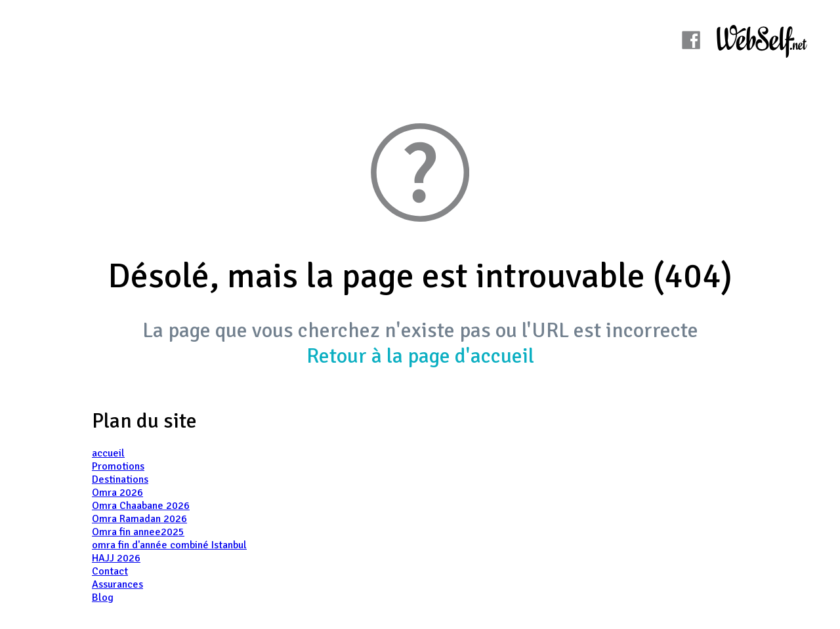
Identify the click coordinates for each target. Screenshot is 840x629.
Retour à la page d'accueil (420, 356)
